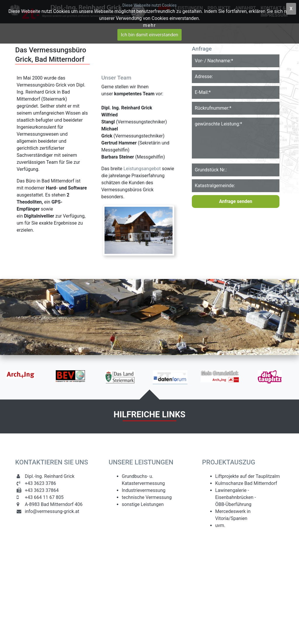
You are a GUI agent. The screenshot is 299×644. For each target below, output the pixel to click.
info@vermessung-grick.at (52, 511)
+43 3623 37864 (42, 490)
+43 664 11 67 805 (44, 497)
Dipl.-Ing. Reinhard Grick (50, 476)
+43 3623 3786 (40, 483)
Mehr (150, 25)
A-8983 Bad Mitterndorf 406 (54, 504)
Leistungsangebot (142, 169)
